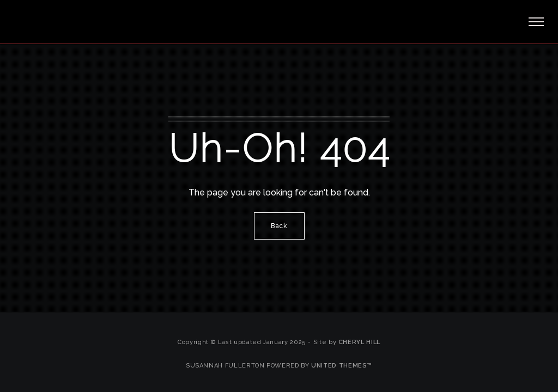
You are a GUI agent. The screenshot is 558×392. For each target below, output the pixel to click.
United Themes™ (342, 366)
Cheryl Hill (359, 342)
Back (279, 226)
